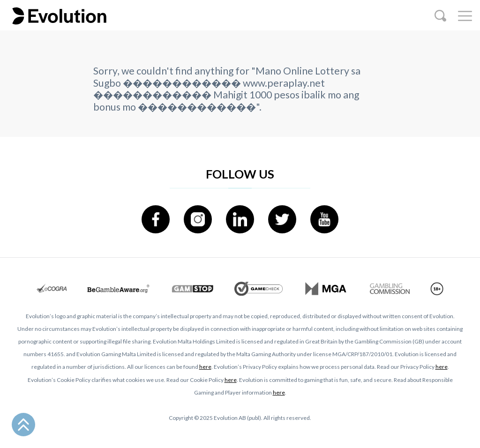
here (205, 367)
